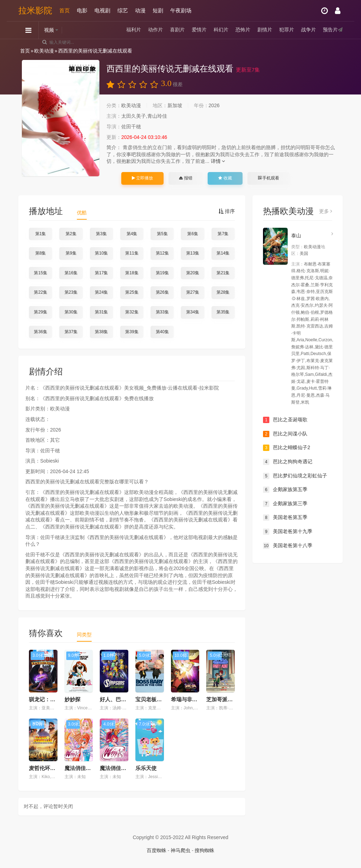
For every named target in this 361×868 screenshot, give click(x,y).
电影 (82, 10)
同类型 (84, 635)
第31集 (101, 312)
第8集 (41, 253)
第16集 (71, 273)
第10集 (101, 253)
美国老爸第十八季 (288, 546)
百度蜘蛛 (157, 850)
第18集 (132, 273)
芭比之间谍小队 (285, 434)
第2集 (71, 234)
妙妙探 (72, 699)
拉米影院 (35, 10)
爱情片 (199, 30)
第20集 (193, 273)
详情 (218, 161)
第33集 (162, 312)
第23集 (71, 292)
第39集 (132, 332)
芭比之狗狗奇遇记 (288, 462)
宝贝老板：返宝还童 (159, 699)
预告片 (330, 30)
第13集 (193, 253)
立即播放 (142, 178)
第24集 (101, 292)
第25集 (132, 292)
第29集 (40, 312)
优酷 (82, 213)
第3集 (101, 234)
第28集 (223, 292)
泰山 (296, 236)
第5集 (162, 234)
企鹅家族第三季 (285, 504)
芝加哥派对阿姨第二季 (233, 699)
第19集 (162, 273)
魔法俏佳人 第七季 (86, 768)
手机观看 (269, 178)
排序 (227, 211)
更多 (326, 211)
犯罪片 (287, 30)
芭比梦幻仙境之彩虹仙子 (295, 476)
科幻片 (221, 30)
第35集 (223, 312)
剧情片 (265, 30)
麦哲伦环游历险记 (50, 768)
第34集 (193, 312)
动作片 (155, 30)
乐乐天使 (146, 768)
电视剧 (102, 10)
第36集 (40, 332)
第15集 (40, 273)
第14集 (223, 253)
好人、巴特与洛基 (121, 699)
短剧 (158, 10)
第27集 (193, 292)
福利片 (134, 30)
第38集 (101, 332)
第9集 (71, 253)
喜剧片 (177, 30)
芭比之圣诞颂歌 (285, 420)
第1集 (41, 234)
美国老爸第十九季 (288, 532)
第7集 (223, 234)
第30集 (71, 312)
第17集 (101, 273)
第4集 (132, 234)
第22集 (40, 292)
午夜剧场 (181, 10)
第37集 (71, 332)
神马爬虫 (180, 850)
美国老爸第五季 (285, 518)
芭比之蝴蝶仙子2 (287, 448)
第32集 (132, 312)
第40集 (162, 332)
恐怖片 (243, 30)
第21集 (223, 273)
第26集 (162, 292)
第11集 (132, 253)
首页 (65, 10)
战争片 (308, 30)
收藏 (225, 178)
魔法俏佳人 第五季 (122, 768)
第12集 (162, 253)
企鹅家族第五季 (285, 490)
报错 (186, 178)
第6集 (193, 234)
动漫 (140, 10)
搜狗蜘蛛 (204, 850)
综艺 (123, 10)
